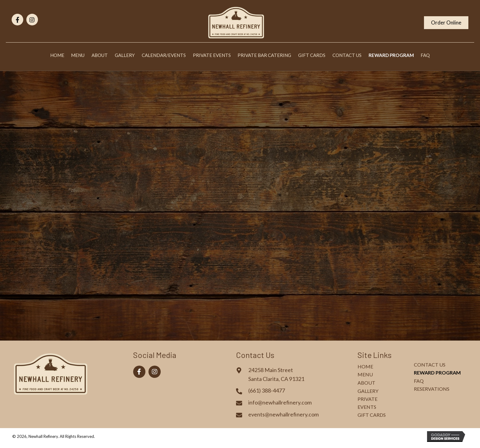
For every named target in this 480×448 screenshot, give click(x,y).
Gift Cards (372, 415)
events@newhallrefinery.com (283, 414)
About (366, 383)
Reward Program (437, 373)
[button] (17, 20)
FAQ (419, 381)
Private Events (367, 403)
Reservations (432, 389)
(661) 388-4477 (267, 390)
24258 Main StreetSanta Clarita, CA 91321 (276, 374)
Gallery (368, 391)
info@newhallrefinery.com (280, 402)
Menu (365, 374)
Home (365, 366)
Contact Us (430, 365)
